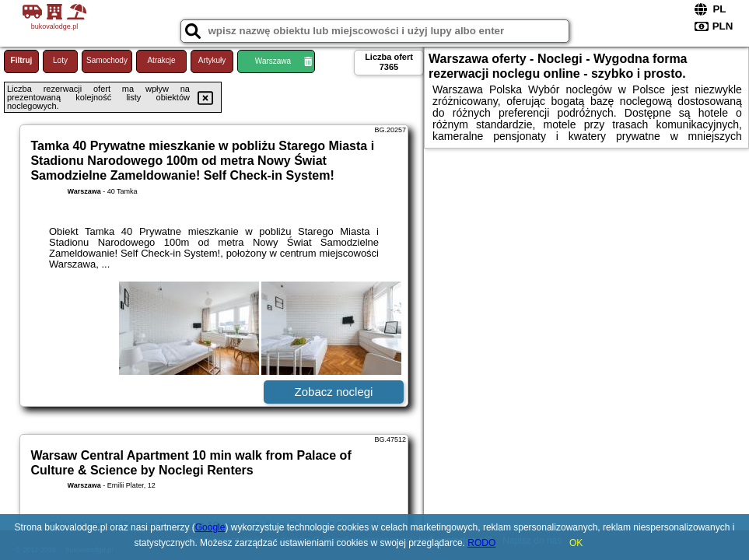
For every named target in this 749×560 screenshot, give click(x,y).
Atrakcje (161, 60)
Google (210, 527)
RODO (481, 543)
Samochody (107, 60)
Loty (60, 60)
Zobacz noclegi (334, 392)
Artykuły (212, 60)
